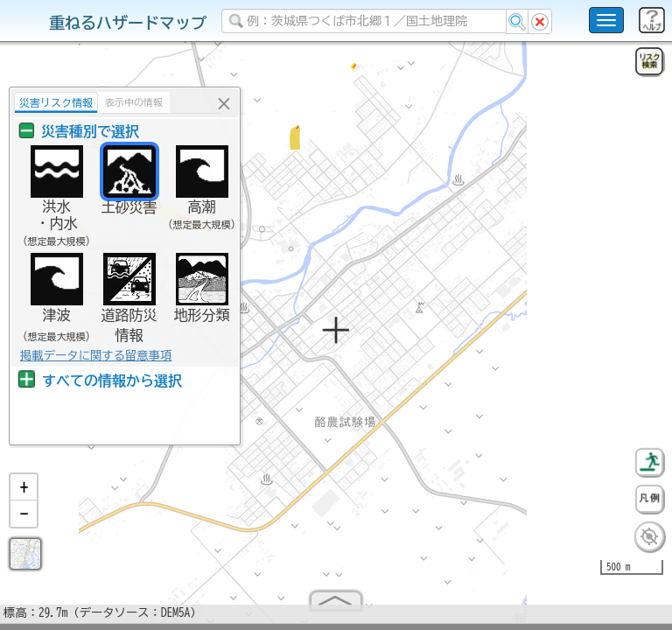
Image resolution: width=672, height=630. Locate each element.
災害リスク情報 (56, 102)
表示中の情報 (134, 102)
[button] (24, 494)
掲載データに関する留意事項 (96, 355)
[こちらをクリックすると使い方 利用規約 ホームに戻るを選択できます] (606, 20)
